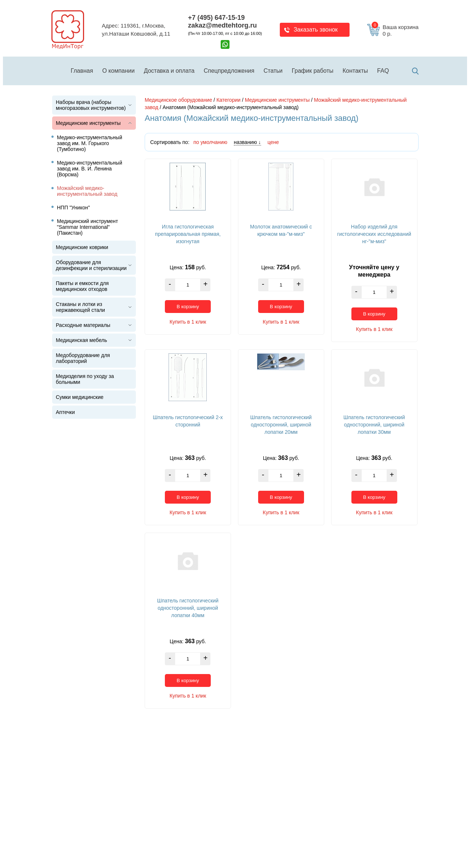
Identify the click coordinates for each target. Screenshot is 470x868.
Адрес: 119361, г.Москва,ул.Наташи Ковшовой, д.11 (136, 30)
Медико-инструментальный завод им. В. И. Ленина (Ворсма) (90, 169)
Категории (228, 100)
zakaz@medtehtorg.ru (223, 25)
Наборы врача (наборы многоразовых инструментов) (91, 105)
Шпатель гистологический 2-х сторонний (188, 421)
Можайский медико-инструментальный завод (87, 191)
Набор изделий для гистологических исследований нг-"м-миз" (374, 234)
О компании (118, 71)
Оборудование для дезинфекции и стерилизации (91, 265)
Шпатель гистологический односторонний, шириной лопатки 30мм (374, 425)
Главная (82, 71)
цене (273, 142)
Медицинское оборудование (178, 100)
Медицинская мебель (81, 340)
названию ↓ (247, 142)
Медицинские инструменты (88, 123)
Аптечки (65, 412)
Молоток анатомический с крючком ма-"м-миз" (281, 230)
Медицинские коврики (82, 247)
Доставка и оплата (169, 71)
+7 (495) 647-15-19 (216, 18)
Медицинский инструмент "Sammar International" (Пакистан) (88, 227)
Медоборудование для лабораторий (83, 358)
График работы (313, 71)
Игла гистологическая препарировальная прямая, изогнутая (188, 234)
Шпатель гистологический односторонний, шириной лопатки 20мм (281, 425)
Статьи (273, 71)
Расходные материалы (83, 325)
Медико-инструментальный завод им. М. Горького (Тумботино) (90, 143)
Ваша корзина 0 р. (395, 30)
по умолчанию (210, 142)
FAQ (383, 71)
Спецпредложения (229, 71)
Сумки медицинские (80, 397)
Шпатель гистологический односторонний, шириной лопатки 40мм (188, 608)
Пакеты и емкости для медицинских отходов (82, 286)
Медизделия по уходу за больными (85, 379)
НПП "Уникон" (73, 208)
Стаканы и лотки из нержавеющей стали (80, 307)
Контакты (355, 71)
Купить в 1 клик (188, 322)
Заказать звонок (316, 30)
